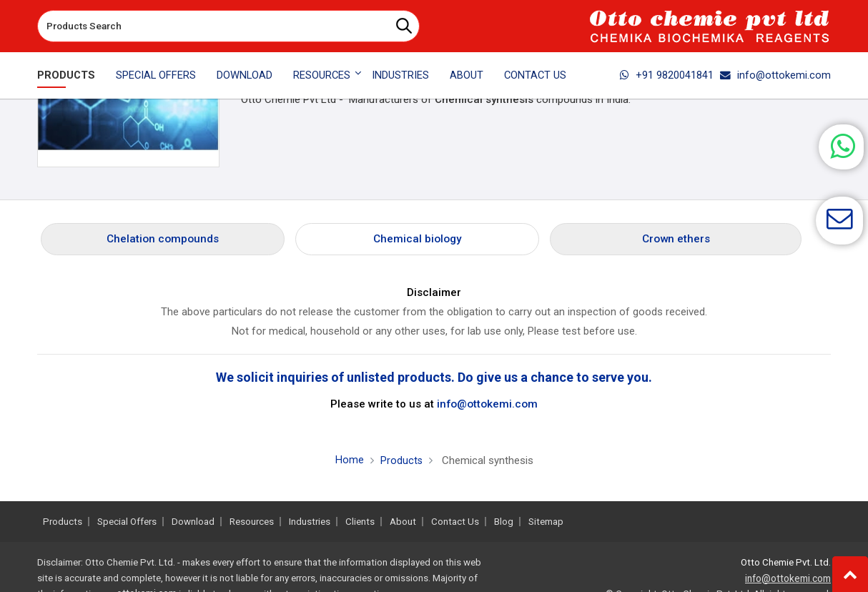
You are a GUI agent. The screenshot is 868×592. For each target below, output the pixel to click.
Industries (400, 75)
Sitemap (546, 522)
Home (349, 460)
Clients (360, 522)
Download (245, 75)
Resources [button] (322, 75)
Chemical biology (418, 239)
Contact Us (535, 75)
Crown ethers (676, 239)
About (467, 75)
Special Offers (156, 75)
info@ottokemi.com (775, 75)
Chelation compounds (163, 239)
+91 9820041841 (667, 75)
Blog (504, 522)
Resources (252, 522)
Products (66, 75)
